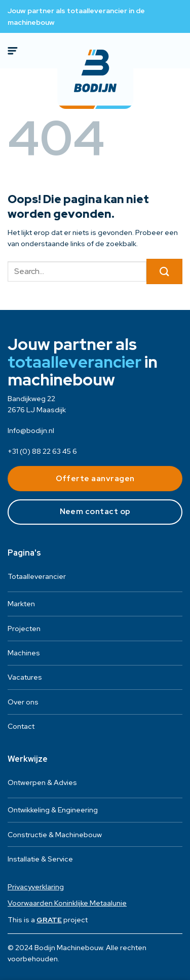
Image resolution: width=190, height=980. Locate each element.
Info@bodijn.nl (31, 430)
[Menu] (14, 51)
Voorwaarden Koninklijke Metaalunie (67, 903)
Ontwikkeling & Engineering (53, 810)
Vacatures (25, 677)
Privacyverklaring (36, 887)
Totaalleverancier (37, 576)
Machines (24, 653)
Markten (21, 604)
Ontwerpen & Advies (42, 782)
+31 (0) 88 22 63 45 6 (42, 451)
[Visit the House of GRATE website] (49, 920)
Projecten (24, 629)
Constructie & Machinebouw (55, 835)
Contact (21, 726)
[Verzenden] (164, 271)
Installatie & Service (40, 859)
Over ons (23, 702)
